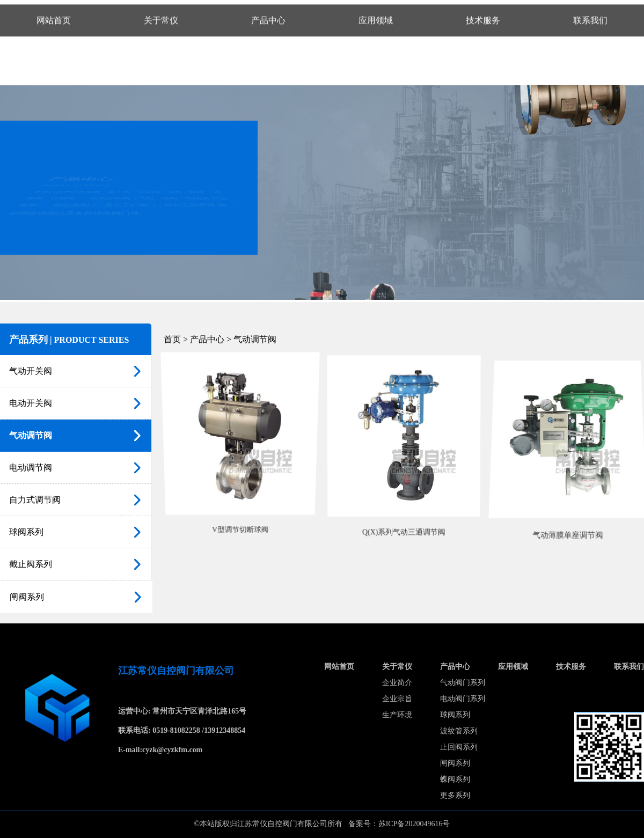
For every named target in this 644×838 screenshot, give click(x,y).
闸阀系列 (455, 763)
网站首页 (339, 667)
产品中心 (455, 667)
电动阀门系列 (463, 699)
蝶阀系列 (455, 779)
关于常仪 (397, 667)
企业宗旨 (397, 699)
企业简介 (397, 683)
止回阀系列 (459, 747)
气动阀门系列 (463, 683)
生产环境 (397, 715)
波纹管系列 (459, 731)
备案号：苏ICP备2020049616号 (399, 824)
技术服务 (571, 667)
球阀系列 (455, 715)
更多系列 (455, 795)
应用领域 (513, 667)
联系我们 (629, 667)
